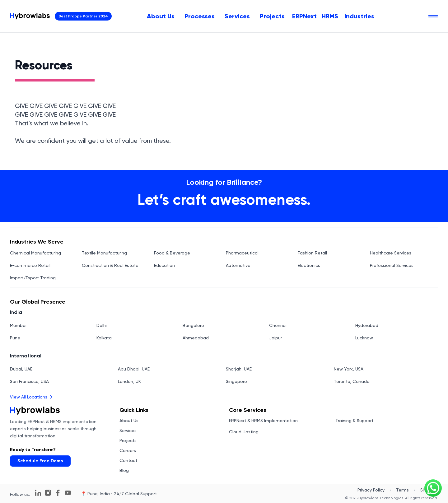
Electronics (309, 265)
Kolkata (104, 338)
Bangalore (193, 325)
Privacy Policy (371, 490)
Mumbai (18, 325)
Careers (128, 450)
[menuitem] (161, 16)
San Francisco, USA (29, 381)
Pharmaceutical (242, 253)
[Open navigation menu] (433, 16)
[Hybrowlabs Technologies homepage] (30, 16)
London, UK (129, 381)
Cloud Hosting (244, 432)
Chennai (278, 325)
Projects (272, 16)
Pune (15, 338)
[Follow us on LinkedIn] (38, 493)
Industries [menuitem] (359, 16)
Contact (128, 460)
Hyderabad (367, 325)
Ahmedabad (196, 338)
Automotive (238, 265)
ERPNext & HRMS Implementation (263, 421)
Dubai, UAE (21, 369)
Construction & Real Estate (110, 265)
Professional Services (392, 265)
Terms (402, 490)
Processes (200, 16)
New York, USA (349, 369)
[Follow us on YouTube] (68, 493)
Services (237, 16)
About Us (161, 16)
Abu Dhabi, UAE (134, 369)
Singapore (236, 381)
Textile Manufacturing (104, 253)
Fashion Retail (312, 253)
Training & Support (354, 421)
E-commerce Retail (30, 265)
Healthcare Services (391, 253)
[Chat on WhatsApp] (433, 488)
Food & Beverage (172, 253)
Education (164, 265)
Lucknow (364, 338)
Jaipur (275, 338)
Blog (124, 470)
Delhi (102, 325)
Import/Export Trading (33, 278)
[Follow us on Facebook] (58, 493)
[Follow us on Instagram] (48, 493)
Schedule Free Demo (40, 461)
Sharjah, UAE (239, 369)
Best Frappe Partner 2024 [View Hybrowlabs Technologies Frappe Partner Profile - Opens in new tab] (83, 16)
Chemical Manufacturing (35, 253)
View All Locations (32, 397)
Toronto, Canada (352, 381)
